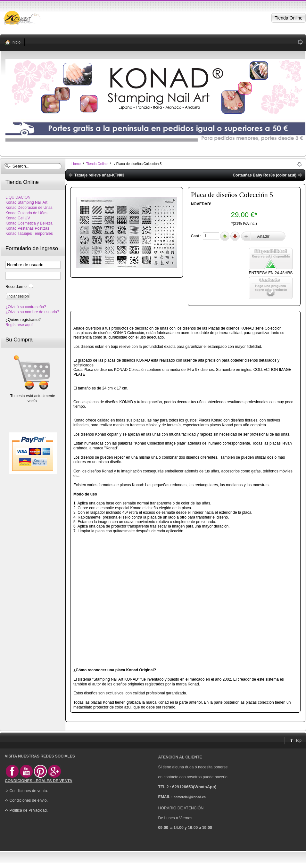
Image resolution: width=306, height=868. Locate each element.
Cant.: (197, 236)
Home (76, 164)
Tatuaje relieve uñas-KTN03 (99, 175)
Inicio (16, 42)
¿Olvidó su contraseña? (26, 307)
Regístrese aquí (19, 325)
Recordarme (17, 287)
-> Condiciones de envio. (26, 800)
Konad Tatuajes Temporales (29, 233)
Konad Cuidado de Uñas (26, 213)
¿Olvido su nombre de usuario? (32, 312)
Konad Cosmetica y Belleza (29, 223)
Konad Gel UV (18, 218)
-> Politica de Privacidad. (26, 810)
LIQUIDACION (18, 197)
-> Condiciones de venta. (26, 791)
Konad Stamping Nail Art (26, 202)
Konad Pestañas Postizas (27, 228)
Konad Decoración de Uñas (29, 208)
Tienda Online (97, 164)
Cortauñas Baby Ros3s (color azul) (265, 175)
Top (298, 741)
